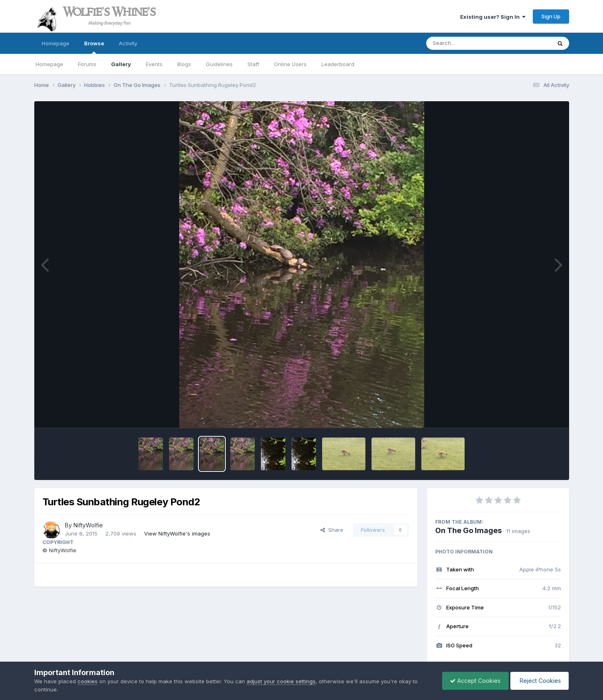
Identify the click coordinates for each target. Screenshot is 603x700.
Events (154, 64)
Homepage (56, 43)
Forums (87, 64)
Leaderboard (338, 64)
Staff (253, 64)
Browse (94, 47)
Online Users (290, 64)
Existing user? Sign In (493, 17)
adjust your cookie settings (281, 681)
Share (332, 530)
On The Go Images (468, 530)
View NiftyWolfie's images (177, 533)
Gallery (121, 64)
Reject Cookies (539, 681)
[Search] (466, 43)
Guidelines (219, 64)
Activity (128, 43)
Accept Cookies (473, 681)
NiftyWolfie (88, 525)
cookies (88, 681)
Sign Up (551, 16)
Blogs (184, 64)
